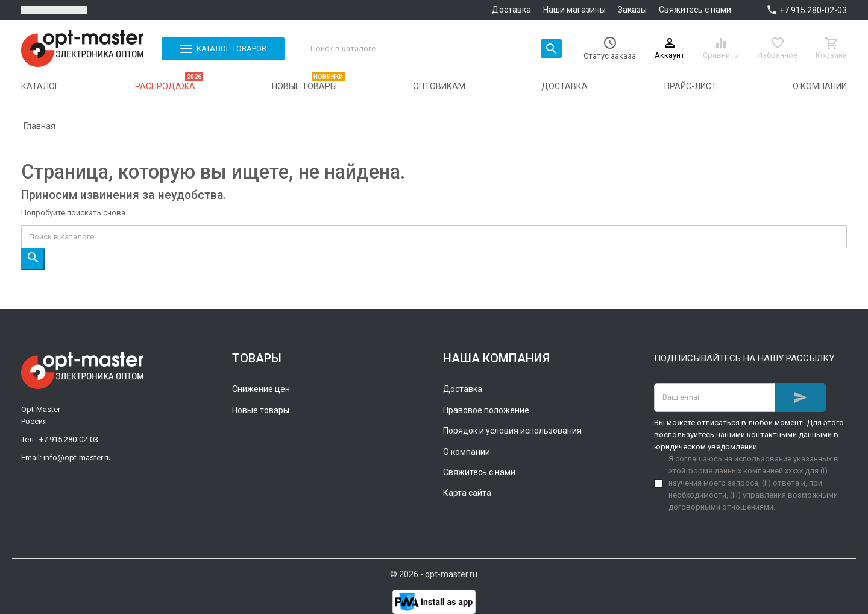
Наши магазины (574, 10)
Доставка (511, 10)
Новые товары (261, 410)
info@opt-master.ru (77, 457)
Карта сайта (467, 493)
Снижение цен (261, 389)
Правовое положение (486, 410)
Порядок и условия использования (512, 431)
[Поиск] (434, 49)
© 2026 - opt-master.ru (434, 574)
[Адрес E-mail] (715, 397)
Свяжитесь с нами (695, 10)
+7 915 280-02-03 (813, 10)
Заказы (632, 10)
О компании (467, 452)
